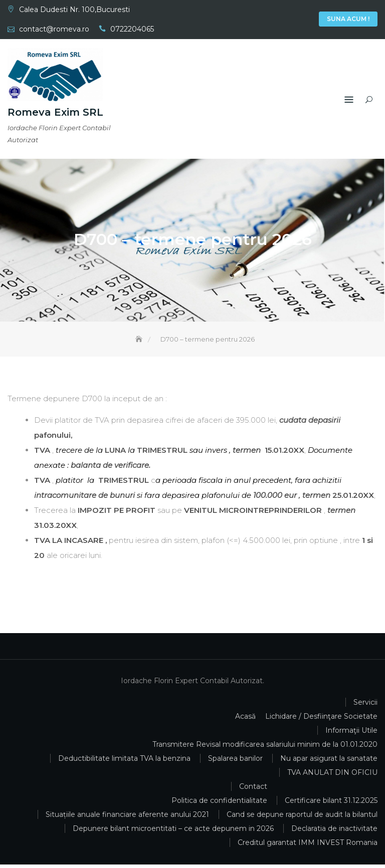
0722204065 (132, 29)
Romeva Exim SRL (55, 113)
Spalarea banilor (235, 762)
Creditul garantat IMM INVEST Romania (308, 846)
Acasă (265, 20)
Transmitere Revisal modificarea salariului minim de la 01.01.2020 (265, 748)
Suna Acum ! (348, 19)
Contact (310, 20)
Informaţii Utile (295, 20)
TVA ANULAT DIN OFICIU (332, 776)
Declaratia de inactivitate (334, 832)
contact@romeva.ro (54, 29)
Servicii (280, 20)
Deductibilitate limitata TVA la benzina (124, 762)
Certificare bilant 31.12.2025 (331, 804)
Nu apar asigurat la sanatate (329, 762)
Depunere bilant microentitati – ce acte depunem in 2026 (173, 832)
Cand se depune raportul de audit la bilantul (302, 818)
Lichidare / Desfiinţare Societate (321, 720)
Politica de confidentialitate (219, 804)
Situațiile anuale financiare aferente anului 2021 (127, 818)
